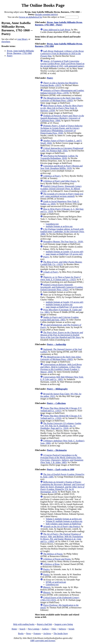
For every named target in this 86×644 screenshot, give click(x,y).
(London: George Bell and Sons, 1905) (60, 318)
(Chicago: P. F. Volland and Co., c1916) (61, 417)
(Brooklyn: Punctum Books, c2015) (59, 84)
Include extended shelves (46, 14)
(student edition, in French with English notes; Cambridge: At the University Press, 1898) (62, 232)
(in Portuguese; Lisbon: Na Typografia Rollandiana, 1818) (59, 157)
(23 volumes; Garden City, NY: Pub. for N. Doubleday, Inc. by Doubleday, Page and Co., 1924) (61, 426)
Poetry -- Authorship (57, 344)
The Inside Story (61, 633)
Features (37, 633)
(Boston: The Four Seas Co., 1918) (63, 242)
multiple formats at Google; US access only (65, 252)
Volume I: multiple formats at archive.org (64, 519)
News (28, 633)
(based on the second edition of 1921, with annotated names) (62, 64)
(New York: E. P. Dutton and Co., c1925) (61, 278)
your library (22, 39)
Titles (54, 629)
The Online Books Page (43, 5)
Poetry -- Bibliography (57, 389)
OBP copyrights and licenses (43, 641)
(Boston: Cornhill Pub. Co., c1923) (61, 263)
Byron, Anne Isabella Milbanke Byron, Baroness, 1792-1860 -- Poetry (59, 24)
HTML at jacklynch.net (56, 582)
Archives (47, 633)
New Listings (34, 629)
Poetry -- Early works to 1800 (61, 469)
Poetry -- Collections (56, 403)
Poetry (10, 56)
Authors (45, 629)
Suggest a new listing (64, 624)
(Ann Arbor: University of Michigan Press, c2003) (61, 99)
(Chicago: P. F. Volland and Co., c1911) (61, 409)
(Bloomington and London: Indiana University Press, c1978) (62, 92)
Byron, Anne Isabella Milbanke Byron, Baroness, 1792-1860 (20, 52)
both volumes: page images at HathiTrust (64, 524)
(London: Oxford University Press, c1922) (62, 287)
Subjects (62, 629)
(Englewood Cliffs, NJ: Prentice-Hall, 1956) (62, 149)
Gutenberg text (52, 224)
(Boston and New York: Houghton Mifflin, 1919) (61, 167)
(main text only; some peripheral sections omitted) (62, 195)
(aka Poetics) (62, 526)
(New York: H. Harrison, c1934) (62, 108)
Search (22, 629)
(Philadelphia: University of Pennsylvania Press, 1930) (61, 129)
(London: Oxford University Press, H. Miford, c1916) (61, 189)
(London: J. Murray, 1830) (61, 368)
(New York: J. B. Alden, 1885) (62, 459)
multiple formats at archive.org (59, 226)
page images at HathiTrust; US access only (64, 254)
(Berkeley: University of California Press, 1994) (62, 118)
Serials (71, 629)
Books (21, 633)
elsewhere (6, 42)
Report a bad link (44, 624)
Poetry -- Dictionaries (57, 450)
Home (14, 629)
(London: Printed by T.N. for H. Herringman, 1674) (62, 487)
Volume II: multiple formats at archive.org (64, 521)
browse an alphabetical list (31, 17)
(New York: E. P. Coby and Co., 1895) (62, 378)
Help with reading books (24, 624)
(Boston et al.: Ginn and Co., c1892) (62, 538)
